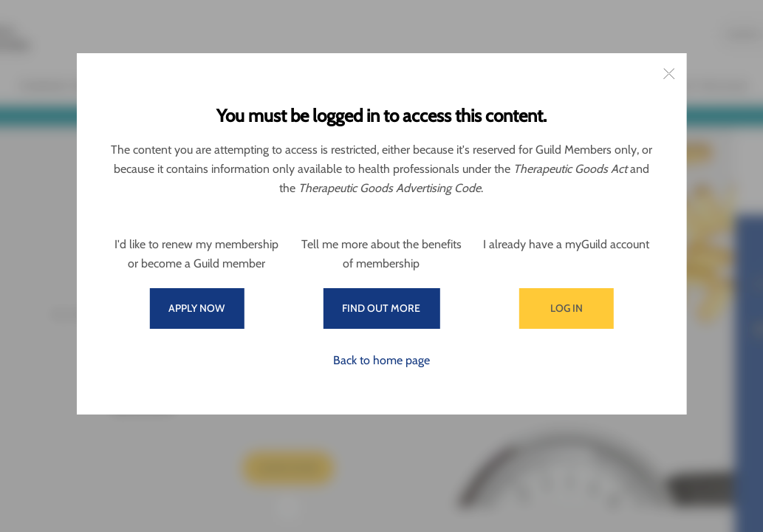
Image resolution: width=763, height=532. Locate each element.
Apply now (196, 308)
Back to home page (381, 360)
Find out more (381, 308)
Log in (567, 308)
